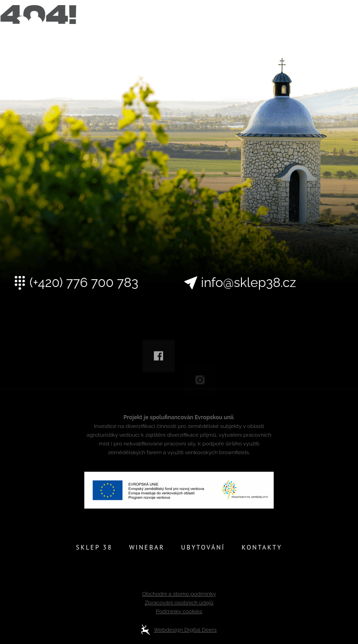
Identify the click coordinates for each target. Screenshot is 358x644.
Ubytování (203, 547)
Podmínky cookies (179, 611)
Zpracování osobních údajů (179, 603)
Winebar (147, 547)
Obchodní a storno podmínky (179, 594)
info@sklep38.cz (248, 283)
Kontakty (262, 547)
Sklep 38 (94, 547)
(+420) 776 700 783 (84, 283)
